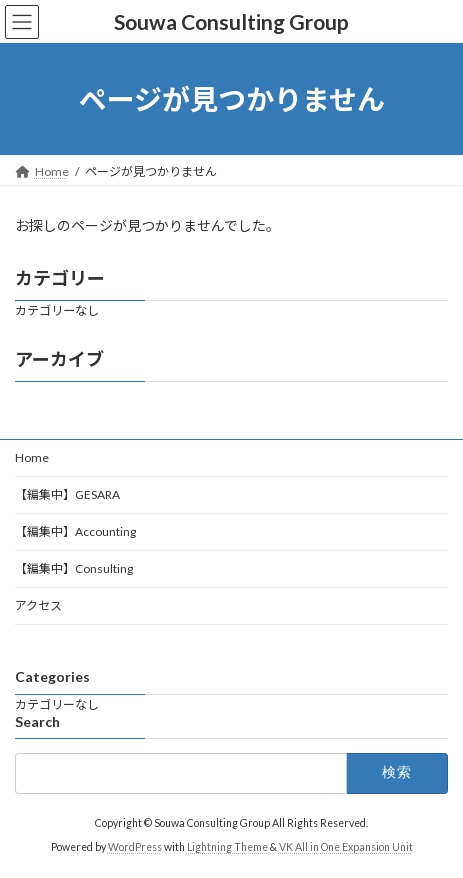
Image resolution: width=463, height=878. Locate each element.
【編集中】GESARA (67, 494)
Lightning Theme (227, 847)
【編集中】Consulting (74, 568)
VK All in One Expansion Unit (346, 847)
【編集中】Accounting (75, 531)
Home (32, 457)
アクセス (38, 605)
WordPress (135, 847)
